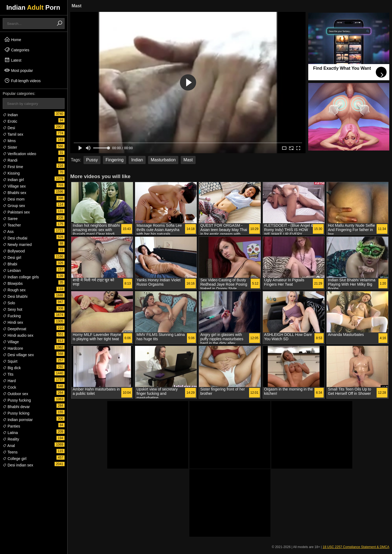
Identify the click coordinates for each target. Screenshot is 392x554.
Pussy (92, 160)
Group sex (14, 206)
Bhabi (10, 264)
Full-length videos (22, 81)
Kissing (11, 173)
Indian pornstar (18, 420)
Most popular (19, 70)
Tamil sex (13, 134)
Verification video (19, 154)
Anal (9, 446)
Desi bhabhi (15, 296)
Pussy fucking (17, 400)
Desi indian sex (18, 465)
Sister (10, 147)
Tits (8, 374)
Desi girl (12, 258)
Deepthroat (14, 329)
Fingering (115, 160)
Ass (8, 232)
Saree (10, 219)
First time (13, 167)
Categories (17, 50)
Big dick (12, 368)
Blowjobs (13, 283)
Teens (10, 452)
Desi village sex (18, 355)
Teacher (12, 225)
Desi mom (14, 199)
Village (11, 342)
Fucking (12, 316)
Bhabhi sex (14, 193)
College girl (15, 459)
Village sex (14, 186)
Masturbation (163, 160)
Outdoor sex (15, 394)
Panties (11, 426)
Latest (13, 60)
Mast (188, 160)
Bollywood (14, 251)
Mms (9, 141)
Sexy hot (12, 309)
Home (13, 39)
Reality (11, 439)
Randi (10, 160)
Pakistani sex (16, 212)
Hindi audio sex (18, 335)
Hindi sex (13, 322)
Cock (9, 387)
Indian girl (13, 180)
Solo (9, 303)
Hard (9, 381)
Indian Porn (33, 7)
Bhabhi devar (16, 407)
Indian (10, 115)
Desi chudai (15, 238)
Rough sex (14, 290)
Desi (9, 128)
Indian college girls (21, 277)
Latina (10, 433)
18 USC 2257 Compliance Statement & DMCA (356, 547)
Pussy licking (16, 413)
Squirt (10, 361)
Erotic (10, 121)
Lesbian (12, 271)
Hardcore (13, 348)
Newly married (17, 245)
